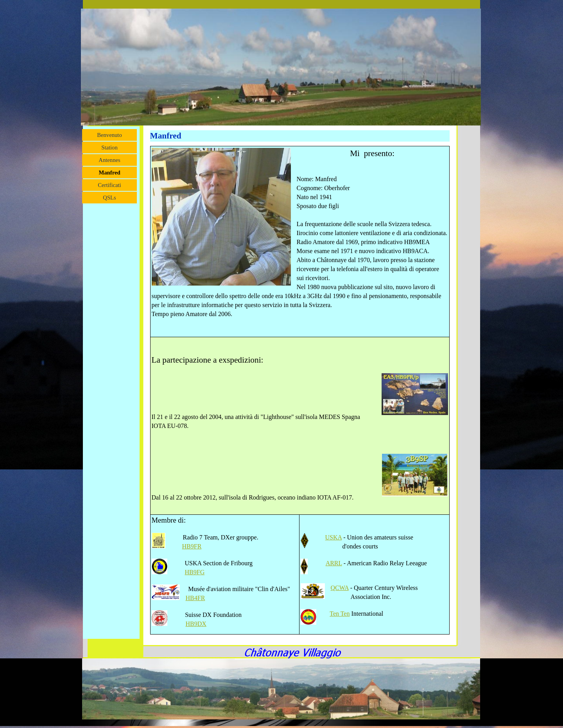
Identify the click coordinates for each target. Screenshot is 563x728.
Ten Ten (340, 614)
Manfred (109, 173)
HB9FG (195, 572)
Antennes (109, 160)
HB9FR (192, 546)
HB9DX (196, 624)
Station (109, 147)
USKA (334, 537)
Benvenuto (109, 135)
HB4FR (195, 598)
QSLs (109, 198)
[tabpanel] (300, 390)
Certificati (109, 185)
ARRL (334, 563)
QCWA (340, 588)
